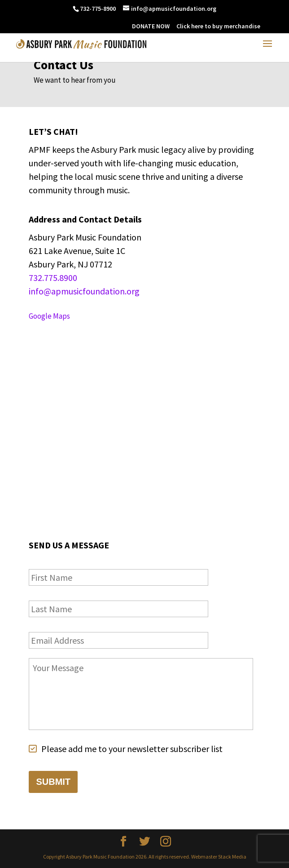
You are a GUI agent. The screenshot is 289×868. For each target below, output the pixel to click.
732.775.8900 (53, 278)
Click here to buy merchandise (218, 26)
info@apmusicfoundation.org (84, 291)
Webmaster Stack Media (219, 857)
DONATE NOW (151, 26)
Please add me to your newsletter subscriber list (132, 749)
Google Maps (49, 316)
